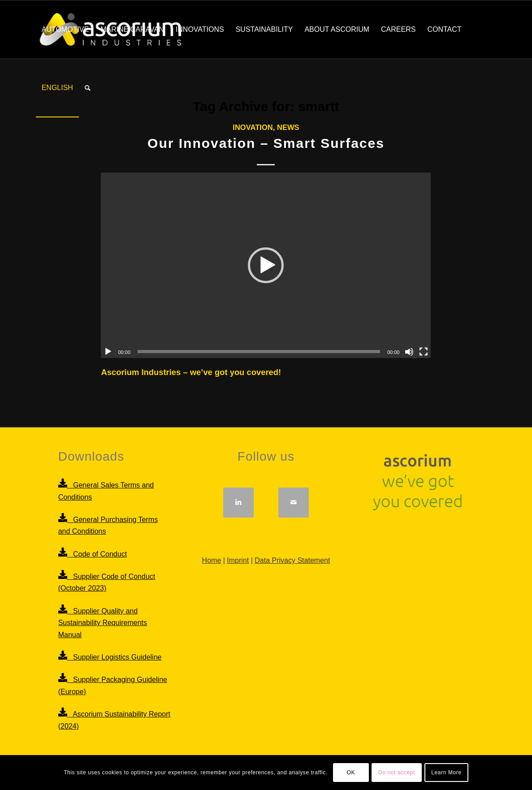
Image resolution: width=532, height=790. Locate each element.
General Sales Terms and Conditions (115, 491)
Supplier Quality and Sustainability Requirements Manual (115, 623)
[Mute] (409, 352)
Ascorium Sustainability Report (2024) (115, 720)
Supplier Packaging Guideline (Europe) (115, 685)
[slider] (259, 352)
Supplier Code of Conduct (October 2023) (115, 582)
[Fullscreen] (424, 352)
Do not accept (397, 773)
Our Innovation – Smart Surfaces (266, 143)
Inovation (253, 127)
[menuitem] (65, 30)
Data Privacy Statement (292, 560)
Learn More (446, 773)
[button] (266, 265)
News (288, 127)
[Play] (108, 352)
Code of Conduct (93, 554)
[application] (266, 265)
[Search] (88, 88)
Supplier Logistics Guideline (110, 657)
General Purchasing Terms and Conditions (115, 525)
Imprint (238, 560)
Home (212, 560)
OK (351, 773)
